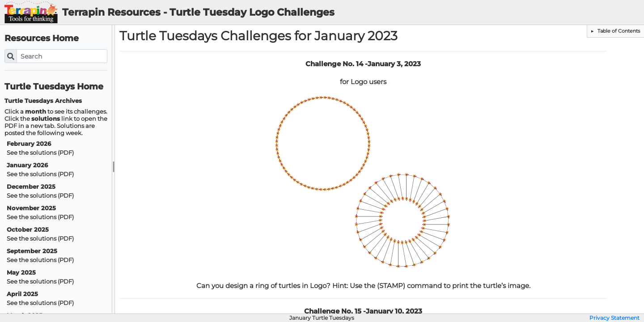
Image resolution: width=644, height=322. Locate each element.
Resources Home (42, 38)
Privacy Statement (614, 318)
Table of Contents (618, 31)
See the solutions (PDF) (40, 153)
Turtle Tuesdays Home (54, 87)
